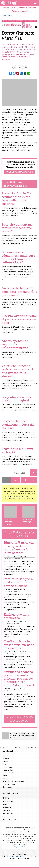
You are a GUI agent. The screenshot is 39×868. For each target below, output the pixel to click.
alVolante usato (8, 801)
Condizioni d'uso (8, 770)
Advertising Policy (9, 784)
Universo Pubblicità (9, 820)
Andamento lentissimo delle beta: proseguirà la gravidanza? (19, 292)
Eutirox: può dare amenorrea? (17, 616)
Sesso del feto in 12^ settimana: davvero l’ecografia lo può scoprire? (17, 199)
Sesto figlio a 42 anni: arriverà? (18, 451)
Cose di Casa (7, 811)
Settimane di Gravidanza (27, 8)
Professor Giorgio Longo (13, 691)
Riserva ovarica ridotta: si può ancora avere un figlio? (19, 319)
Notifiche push (8, 787)
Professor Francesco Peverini (14, 558)
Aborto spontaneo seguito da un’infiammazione (15, 344)
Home (4, 16)
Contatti (5, 756)
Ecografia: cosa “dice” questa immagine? (17, 399)
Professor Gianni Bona (12, 623)
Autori (5, 776)
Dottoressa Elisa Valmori (12, 591)
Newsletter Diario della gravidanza (15, 781)
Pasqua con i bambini (20, 11)
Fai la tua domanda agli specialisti (20, 719)
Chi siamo (6, 759)
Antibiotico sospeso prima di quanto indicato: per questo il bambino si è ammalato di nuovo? (19, 679)
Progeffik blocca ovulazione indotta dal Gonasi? (18, 425)
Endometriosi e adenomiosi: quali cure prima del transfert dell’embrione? (18, 257)
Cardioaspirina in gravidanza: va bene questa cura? (19, 645)
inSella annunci (7, 807)
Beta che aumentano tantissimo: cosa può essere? (17, 228)
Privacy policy (7, 767)
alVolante (6, 798)
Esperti (10, 16)
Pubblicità (6, 761)
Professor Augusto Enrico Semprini (16, 654)
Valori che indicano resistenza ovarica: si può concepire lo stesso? (17, 371)
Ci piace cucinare (8, 817)
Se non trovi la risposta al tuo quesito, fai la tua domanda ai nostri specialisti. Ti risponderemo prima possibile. (20, 167)
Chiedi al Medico (9, 8)
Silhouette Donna (8, 814)
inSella (5, 804)
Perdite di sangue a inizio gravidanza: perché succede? (18, 583)
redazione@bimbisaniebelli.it (15, 856)
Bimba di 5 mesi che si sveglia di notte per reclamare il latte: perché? (19, 548)
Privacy (5, 764)
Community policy (9, 773)
